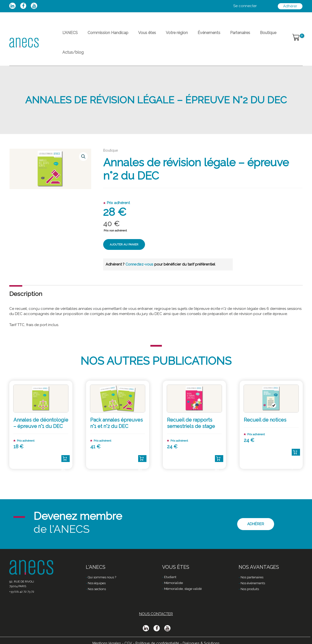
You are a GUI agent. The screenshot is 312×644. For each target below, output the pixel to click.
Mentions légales (105, 636)
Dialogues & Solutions (203, 636)
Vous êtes (137, 36)
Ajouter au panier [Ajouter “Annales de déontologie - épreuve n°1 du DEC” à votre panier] (66, 444)
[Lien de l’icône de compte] (245, 6)
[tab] (26, 280)
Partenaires (219, 36)
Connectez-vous (140, 250)
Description (26, 280)
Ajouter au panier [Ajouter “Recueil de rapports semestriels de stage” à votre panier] (219, 444)
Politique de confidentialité (157, 636)
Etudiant (170, 570)
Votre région (163, 36)
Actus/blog (267, 36)
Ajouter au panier (124, 231)
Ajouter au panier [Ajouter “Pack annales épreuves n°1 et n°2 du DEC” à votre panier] (142, 444)
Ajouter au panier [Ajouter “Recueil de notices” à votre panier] (296, 438)
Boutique (243, 36)
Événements (191, 36)
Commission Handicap (102, 36)
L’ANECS (68, 36)
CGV (127, 636)
